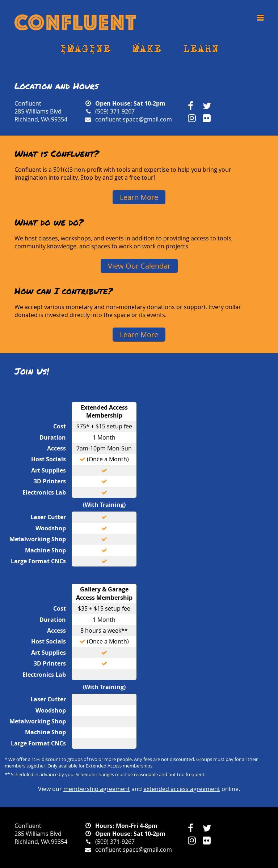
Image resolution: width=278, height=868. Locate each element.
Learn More (139, 197)
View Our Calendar (139, 266)
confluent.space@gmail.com (134, 119)
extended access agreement (182, 789)
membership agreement (97, 789)
